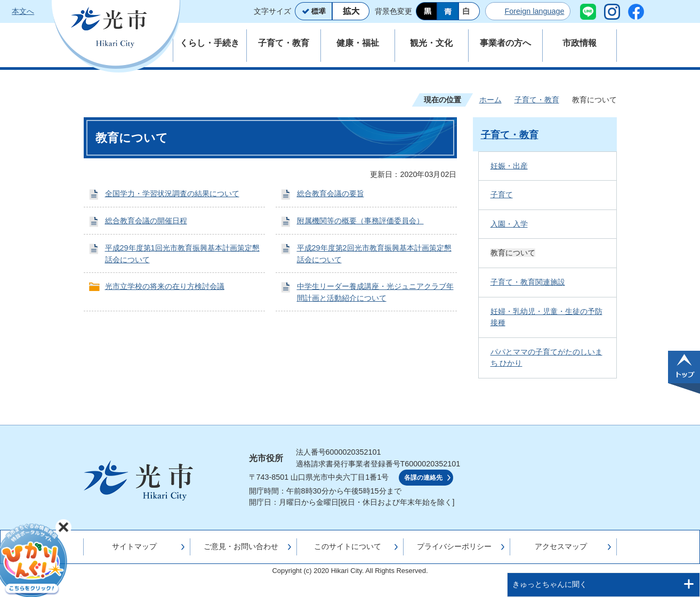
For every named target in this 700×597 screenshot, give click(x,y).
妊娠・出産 (509, 166)
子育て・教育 (537, 100)
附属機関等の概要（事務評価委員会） (360, 221)
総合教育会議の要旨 (331, 193)
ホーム (490, 100)
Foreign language (534, 11)
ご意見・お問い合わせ (241, 546)
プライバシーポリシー (454, 546)
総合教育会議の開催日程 (146, 221)
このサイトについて (348, 546)
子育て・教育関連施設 (528, 282)
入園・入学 (509, 224)
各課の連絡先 (423, 478)
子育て (502, 195)
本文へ (23, 11)
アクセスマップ (561, 546)
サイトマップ (134, 546)
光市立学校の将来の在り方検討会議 (165, 286)
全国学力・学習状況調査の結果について (172, 193)
